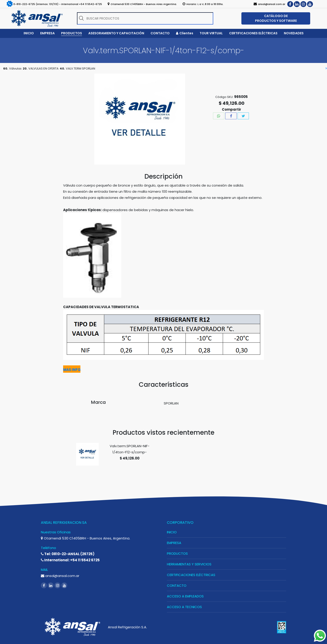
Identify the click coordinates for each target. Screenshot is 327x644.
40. (62, 69)
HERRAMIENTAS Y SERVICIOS (189, 564)
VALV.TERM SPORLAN (81, 69)
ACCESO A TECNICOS (184, 607)
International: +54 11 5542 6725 (70, 560)
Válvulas (15, 69)
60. (6, 69)
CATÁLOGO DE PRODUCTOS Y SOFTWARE (276, 18)
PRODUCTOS (177, 553)
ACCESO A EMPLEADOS (185, 596)
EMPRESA (174, 543)
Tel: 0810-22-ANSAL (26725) (68, 554)
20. (25, 69)
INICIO (172, 532)
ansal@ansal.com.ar (60, 576)
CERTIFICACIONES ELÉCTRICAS (191, 575)
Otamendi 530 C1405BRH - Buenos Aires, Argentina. (85, 538)
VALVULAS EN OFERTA (43, 69)
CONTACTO (177, 585)
